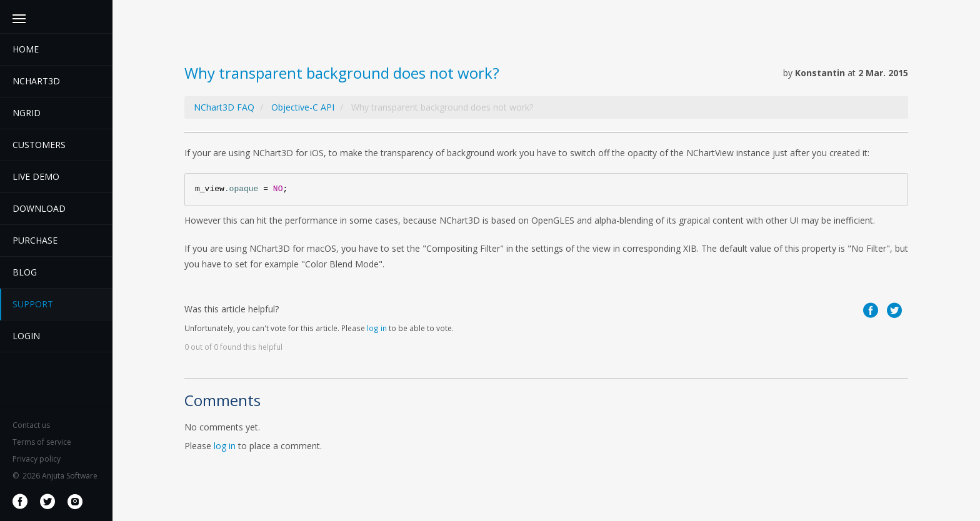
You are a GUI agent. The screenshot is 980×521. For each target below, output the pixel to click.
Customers (39, 145)
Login (26, 336)
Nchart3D (36, 81)
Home (26, 49)
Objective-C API (303, 107)
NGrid (27, 113)
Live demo (36, 176)
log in (377, 328)
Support (33, 304)
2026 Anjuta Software (55, 476)
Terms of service (42, 442)
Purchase (35, 240)
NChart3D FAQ (224, 107)
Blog (25, 272)
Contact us (31, 425)
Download (39, 208)
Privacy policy (37, 459)
